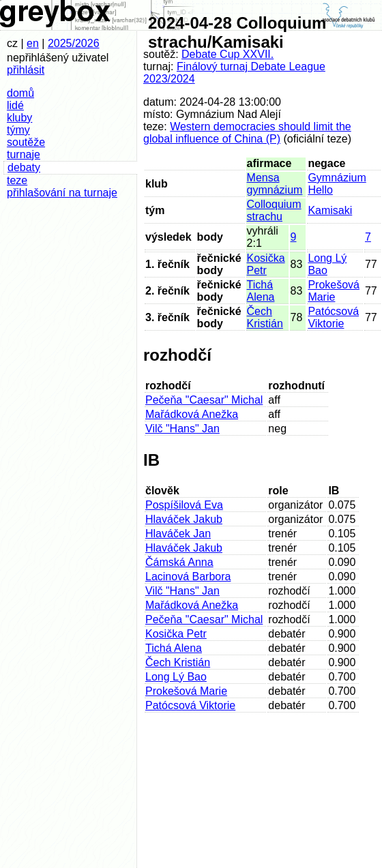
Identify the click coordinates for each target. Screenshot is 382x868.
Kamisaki (330, 210)
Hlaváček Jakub (184, 519)
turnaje (24, 154)
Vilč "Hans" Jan (182, 429)
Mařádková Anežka (192, 414)
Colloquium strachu (274, 210)
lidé (15, 105)
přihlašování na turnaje (62, 193)
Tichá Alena (261, 291)
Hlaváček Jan (178, 534)
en (33, 43)
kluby (19, 118)
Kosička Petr (266, 264)
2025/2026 (74, 43)
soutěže (26, 142)
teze (17, 180)
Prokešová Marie (334, 291)
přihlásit (26, 70)
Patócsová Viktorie (333, 317)
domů (20, 93)
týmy (18, 130)
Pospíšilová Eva (184, 505)
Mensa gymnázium (275, 184)
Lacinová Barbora (188, 577)
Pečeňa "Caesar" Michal (204, 400)
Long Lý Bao (176, 677)
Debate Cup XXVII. (227, 54)
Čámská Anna (179, 562)
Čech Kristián (265, 317)
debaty (24, 167)
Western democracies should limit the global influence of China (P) (247, 133)
